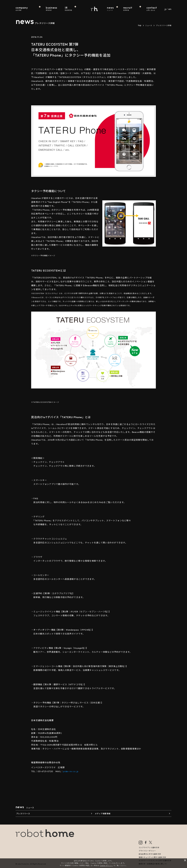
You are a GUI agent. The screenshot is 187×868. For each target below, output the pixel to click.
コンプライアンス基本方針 (149, 848)
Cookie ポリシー (106, 865)
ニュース (149, 25)
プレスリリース (23, 814)
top (140, 25)
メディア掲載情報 (103, 814)
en (170, 9)
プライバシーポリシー (147, 851)
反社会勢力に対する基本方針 (150, 854)
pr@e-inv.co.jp (71, 771)
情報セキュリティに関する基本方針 (152, 857)
